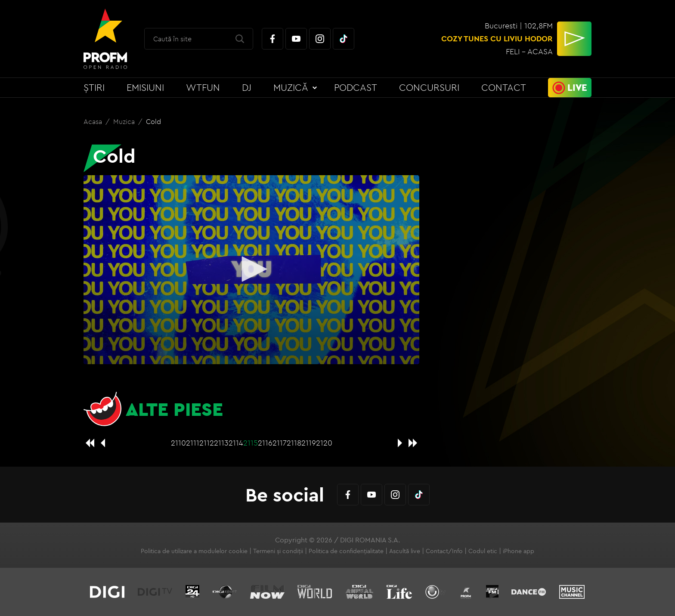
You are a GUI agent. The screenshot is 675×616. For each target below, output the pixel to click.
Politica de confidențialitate (346, 551)
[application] (251, 270)
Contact (504, 87)
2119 (309, 443)
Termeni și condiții (278, 551)
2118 (294, 443)
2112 (207, 443)
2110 (178, 443)
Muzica (125, 121)
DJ (247, 87)
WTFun (203, 87)
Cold (153, 121)
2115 (251, 443)
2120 (324, 443)
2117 (280, 443)
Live (577, 87)
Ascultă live (405, 551)
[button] (251, 269)
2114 (236, 443)
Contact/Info (444, 551)
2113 (221, 443)
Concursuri (429, 87)
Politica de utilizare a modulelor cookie (194, 551)
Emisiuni (145, 87)
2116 (265, 443)
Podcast (356, 87)
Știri (94, 87)
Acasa (94, 121)
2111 (193, 443)
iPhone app (519, 551)
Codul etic (483, 551)
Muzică (291, 87)
